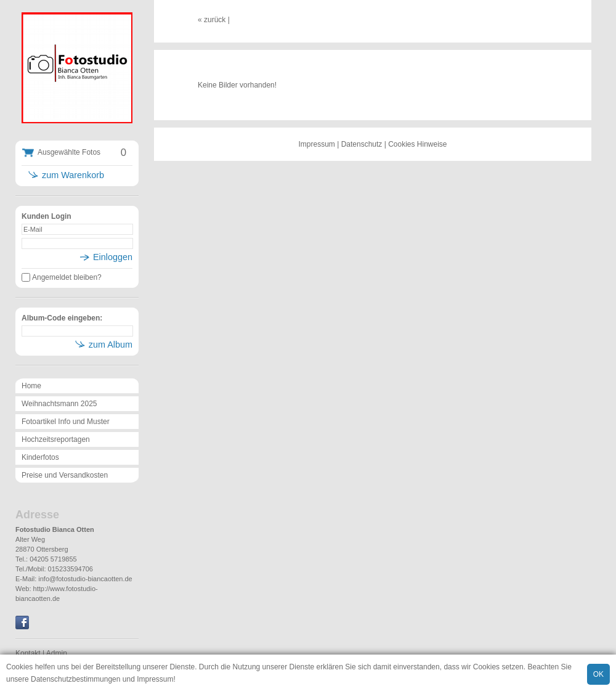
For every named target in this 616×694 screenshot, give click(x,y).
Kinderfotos (40, 457)
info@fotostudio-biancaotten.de (85, 579)
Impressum (155, 679)
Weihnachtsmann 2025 (59, 404)
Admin (57, 653)
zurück (215, 20)
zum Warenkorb (73, 175)
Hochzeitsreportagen (56, 439)
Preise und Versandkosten (65, 475)
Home (31, 386)
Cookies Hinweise (417, 144)
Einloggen (113, 257)
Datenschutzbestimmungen (75, 679)
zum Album (111, 345)
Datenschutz (362, 144)
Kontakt (28, 653)
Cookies (19, 667)
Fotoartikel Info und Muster (66, 422)
